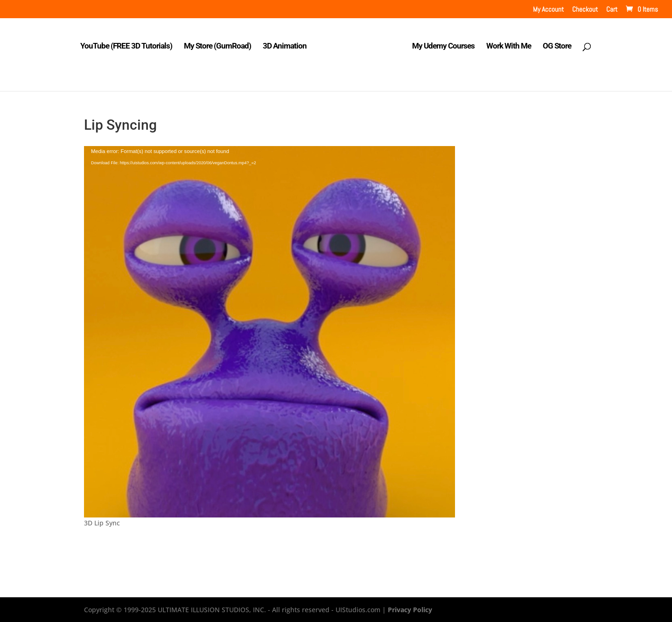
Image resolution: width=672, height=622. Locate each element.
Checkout (585, 10)
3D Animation (285, 46)
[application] (269, 332)
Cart (612, 10)
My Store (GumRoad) (217, 46)
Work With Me (509, 46)
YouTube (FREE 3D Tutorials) (126, 46)
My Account (548, 10)
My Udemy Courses (443, 46)
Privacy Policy (410, 610)
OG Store (557, 46)
